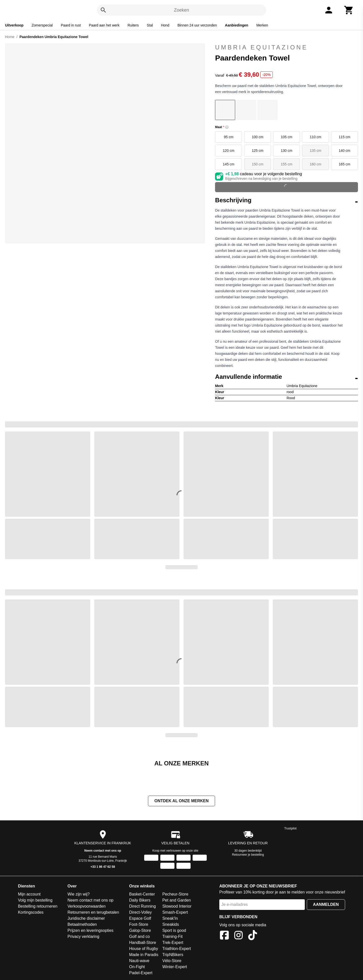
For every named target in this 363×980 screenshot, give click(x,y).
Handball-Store (143, 943)
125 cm (258, 151)
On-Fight (137, 967)
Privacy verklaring (83, 937)
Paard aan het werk (104, 25)
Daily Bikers (140, 901)
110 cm (316, 137)
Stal (150, 25)
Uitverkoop (14, 25)
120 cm (229, 151)
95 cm (229, 137)
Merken (262, 25)
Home (10, 37)
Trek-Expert (173, 943)
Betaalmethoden (82, 925)
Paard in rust (71, 25)
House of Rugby (144, 949)
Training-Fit (172, 937)
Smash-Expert (175, 913)
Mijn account (29, 895)
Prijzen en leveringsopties (90, 931)
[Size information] (227, 127)
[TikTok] (253, 936)
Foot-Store (139, 925)
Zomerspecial (42, 25)
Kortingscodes (31, 913)
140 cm (345, 151)
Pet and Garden (177, 901)
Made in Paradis (144, 955)
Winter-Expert (175, 967)
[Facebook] (224, 936)
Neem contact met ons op (103, 851)
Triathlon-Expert (177, 949)
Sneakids (171, 925)
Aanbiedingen (237, 25)
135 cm (316, 151)
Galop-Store (140, 931)
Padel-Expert (141, 973)
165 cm (345, 164)
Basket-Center (142, 895)
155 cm (287, 164)
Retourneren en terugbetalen (93, 913)
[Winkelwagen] (349, 10)
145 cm (229, 164)
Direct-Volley (140, 913)
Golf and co (139, 937)
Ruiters (133, 25)
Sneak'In (170, 919)
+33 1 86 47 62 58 (103, 867)
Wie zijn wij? (79, 895)
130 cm (287, 151)
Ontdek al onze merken (181, 801)
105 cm (287, 137)
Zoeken (181, 10)
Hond (165, 25)
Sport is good (174, 931)
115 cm (345, 137)
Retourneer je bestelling (248, 855)
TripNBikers (173, 955)
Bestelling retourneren (38, 907)
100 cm (258, 137)
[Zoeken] (103, 10)
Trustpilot (291, 829)
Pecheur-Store (175, 895)
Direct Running (142, 907)
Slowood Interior (177, 907)
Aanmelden (326, 905)
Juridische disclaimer (86, 919)
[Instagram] (238, 936)
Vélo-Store (172, 961)
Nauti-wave (139, 961)
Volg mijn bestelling (35, 901)
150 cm (258, 164)
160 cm (316, 164)
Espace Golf (140, 919)
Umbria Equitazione (261, 47)
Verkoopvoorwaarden (87, 907)
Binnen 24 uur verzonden (197, 25)
